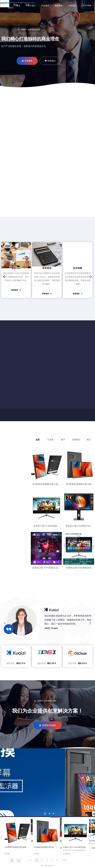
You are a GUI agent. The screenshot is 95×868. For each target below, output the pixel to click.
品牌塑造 (76, 440)
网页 (89, 440)
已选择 (50, 440)
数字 (63, 440)
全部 (38, 440)
